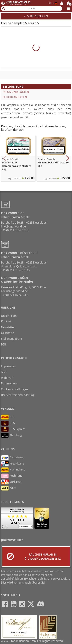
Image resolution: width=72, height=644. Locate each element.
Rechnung (12, 476)
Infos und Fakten (16, 92)
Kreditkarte (12, 464)
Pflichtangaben (15, 97)
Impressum (8, 366)
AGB (4, 372)
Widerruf (7, 378)
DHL (8, 417)
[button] (4, 158)
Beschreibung (13, 87)
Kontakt (6, 321)
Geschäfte (7, 333)
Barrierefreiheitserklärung (18, 395)
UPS (8, 423)
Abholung (11, 435)
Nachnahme (13, 470)
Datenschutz (9, 383)
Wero (9, 488)
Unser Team (9, 316)
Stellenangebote (11, 339)
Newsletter (8, 327)
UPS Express (13, 429)
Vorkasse (11, 482)
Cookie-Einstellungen (14, 389)
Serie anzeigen (36, 16)
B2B (3, 344)
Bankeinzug (13, 458)
